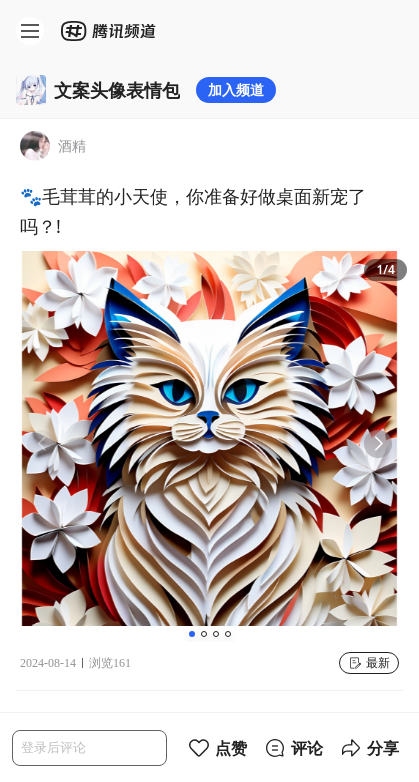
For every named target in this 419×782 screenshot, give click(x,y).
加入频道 (236, 89)
